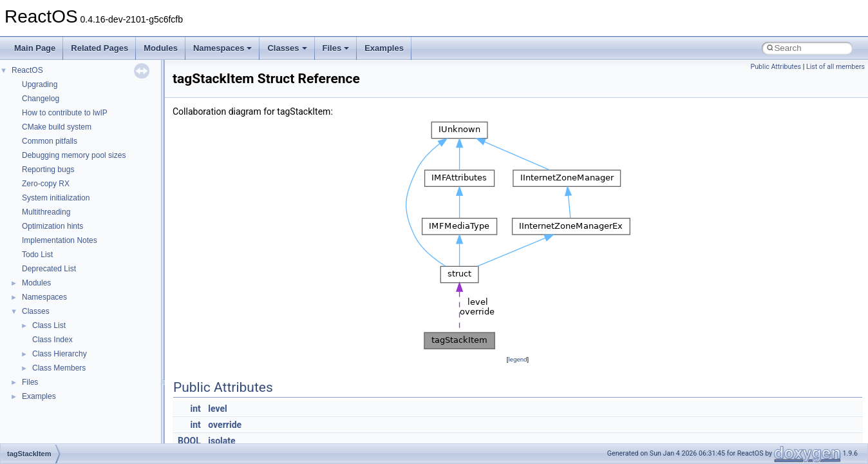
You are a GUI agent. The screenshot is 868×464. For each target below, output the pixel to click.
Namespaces (223, 48)
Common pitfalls (50, 141)
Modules (161, 48)
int (196, 409)
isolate (222, 441)
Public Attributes (776, 67)
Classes (287, 48)
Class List (49, 325)
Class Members (59, 368)
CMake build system (57, 127)
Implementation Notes (60, 240)
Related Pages (99, 48)
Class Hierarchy (60, 354)
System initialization (56, 198)
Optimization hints (52, 226)
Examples (384, 48)
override (225, 425)
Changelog (41, 99)
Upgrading (40, 84)
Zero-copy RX (46, 184)
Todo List (37, 255)
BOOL (189, 441)
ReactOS (27, 70)
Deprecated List (49, 269)
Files (336, 48)
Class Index (52, 340)
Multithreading (46, 212)
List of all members (835, 67)
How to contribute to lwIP (65, 113)
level (217, 409)
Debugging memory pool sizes (74, 155)
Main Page (35, 48)
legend (517, 359)
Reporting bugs (48, 169)
